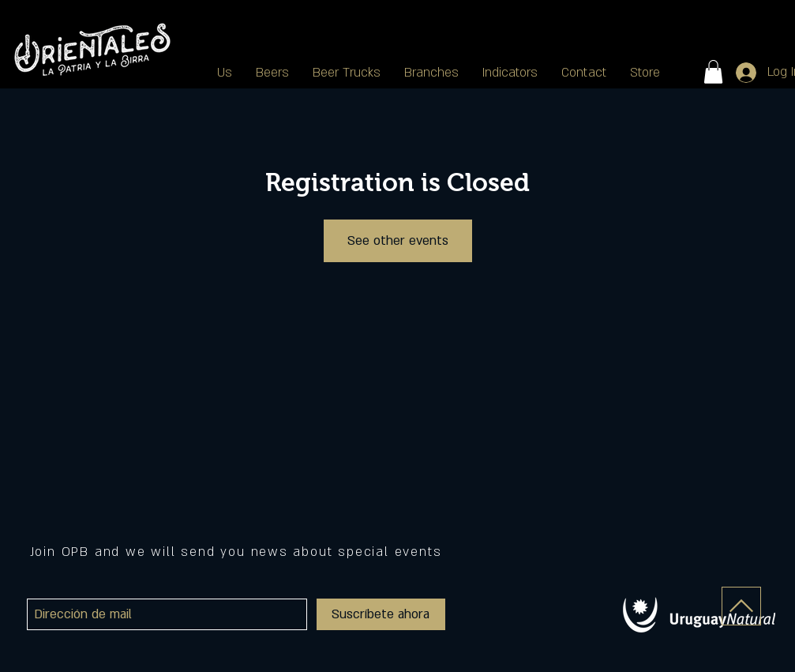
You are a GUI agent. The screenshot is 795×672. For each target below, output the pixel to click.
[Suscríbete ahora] (381, 614)
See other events (398, 241)
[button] (431, 73)
